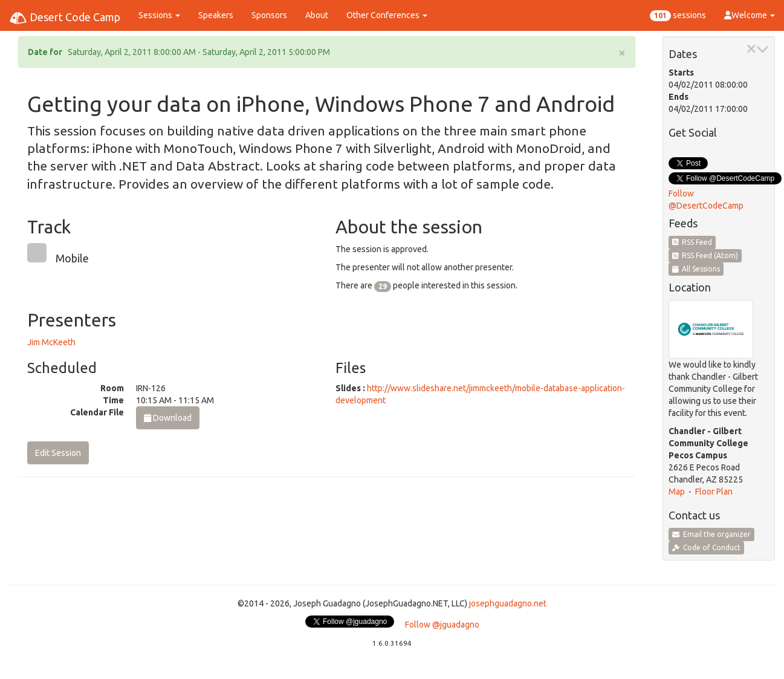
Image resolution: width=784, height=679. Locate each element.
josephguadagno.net (508, 603)
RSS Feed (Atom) (705, 255)
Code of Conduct (706, 547)
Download (168, 418)
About (317, 15)
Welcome (750, 15)
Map (677, 492)
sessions (678, 16)
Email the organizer (711, 534)
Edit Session (58, 453)
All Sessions (696, 269)
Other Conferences (387, 15)
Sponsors (269, 15)
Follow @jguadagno (442, 625)
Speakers (216, 15)
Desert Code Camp (65, 18)
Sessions (159, 15)
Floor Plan (714, 492)
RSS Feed (692, 242)
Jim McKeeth (51, 342)
